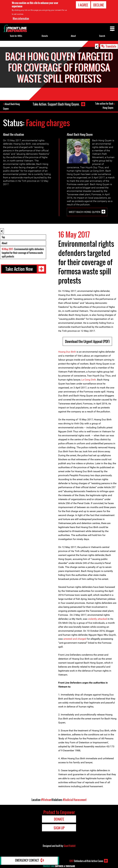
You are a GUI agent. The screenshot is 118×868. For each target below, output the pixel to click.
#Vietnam (46, 800)
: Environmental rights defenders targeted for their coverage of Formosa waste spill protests (23, 253)
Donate (45, 36)
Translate (111, 46)
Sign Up (59, 828)
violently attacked (97, 619)
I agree (83, 5)
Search (102, 36)
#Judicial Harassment (75, 800)
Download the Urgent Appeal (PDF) (87, 342)
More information (21, 18)
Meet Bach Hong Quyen (85, 212)
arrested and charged (75, 639)
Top (3, 237)
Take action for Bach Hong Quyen (104, 106)
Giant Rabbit (70, 846)
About (4, 243)
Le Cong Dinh (89, 380)
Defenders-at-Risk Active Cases (86, 861)
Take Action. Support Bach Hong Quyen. (56, 104)
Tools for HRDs (16, 36)
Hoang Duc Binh (67, 352)
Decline (99, 5)
